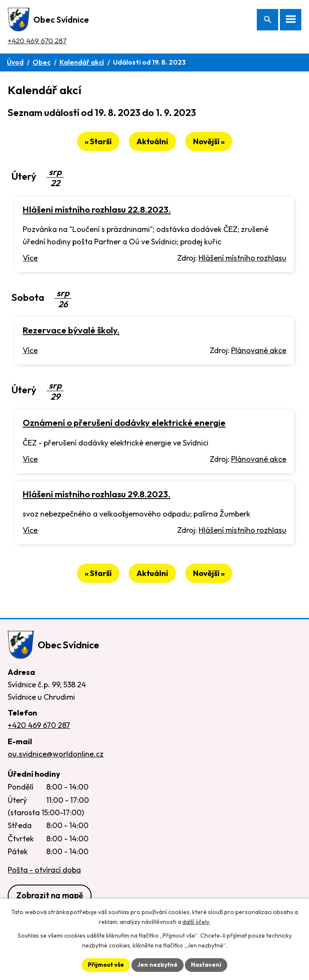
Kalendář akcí (82, 62)
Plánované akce (259, 350)
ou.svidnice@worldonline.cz (56, 754)
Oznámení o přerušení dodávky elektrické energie (124, 422)
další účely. (196, 922)
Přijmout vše (106, 965)
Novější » (209, 141)
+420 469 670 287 (37, 40)
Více (30, 258)
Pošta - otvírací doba (44, 870)
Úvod (15, 62)
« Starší (98, 141)
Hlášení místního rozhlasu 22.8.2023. (97, 209)
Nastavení (206, 965)
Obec (42, 62)
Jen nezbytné (157, 965)
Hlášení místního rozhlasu (242, 258)
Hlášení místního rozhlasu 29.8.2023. (97, 494)
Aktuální (152, 141)
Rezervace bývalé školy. (71, 330)
